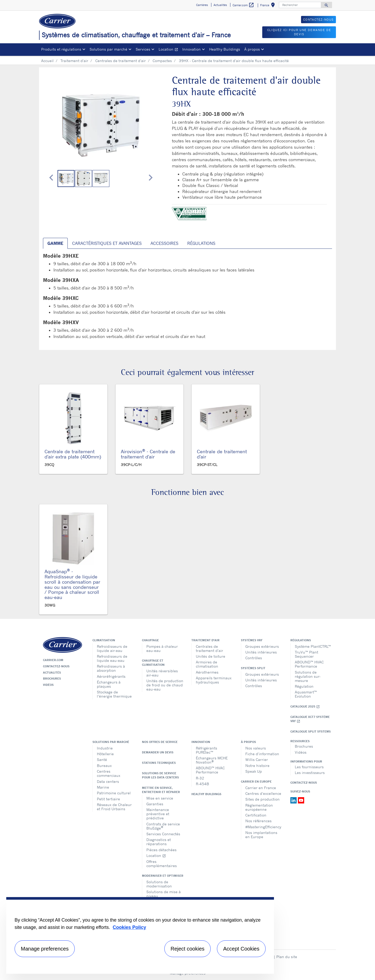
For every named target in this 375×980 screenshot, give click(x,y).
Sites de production (262, 799)
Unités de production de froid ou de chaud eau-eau (165, 685)
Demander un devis (158, 752)
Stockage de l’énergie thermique (114, 694)
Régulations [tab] (201, 243)
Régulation (304, 686)
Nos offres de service (160, 742)
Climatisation (104, 640)
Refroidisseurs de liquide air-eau (112, 648)
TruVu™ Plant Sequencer (307, 654)
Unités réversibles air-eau (162, 673)
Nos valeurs (256, 748)
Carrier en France (261, 788)
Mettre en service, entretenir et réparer (161, 790)
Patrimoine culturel (114, 793)
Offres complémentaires (162, 864)
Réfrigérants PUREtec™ (207, 750)
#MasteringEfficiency (263, 827)
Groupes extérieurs (262, 646)
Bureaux (104, 766)
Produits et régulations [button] (61, 49)
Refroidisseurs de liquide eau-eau (112, 658)
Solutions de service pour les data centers (160, 775)
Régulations (301, 640)
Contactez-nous (56, 666)
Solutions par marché (111, 742)
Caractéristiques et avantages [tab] (107, 243)
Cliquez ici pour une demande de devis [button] (299, 32)
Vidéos (48, 685)
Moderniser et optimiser (163, 876)
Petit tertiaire (108, 799)
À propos (248, 742)
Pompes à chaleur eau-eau (162, 648)
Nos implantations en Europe (261, 835)
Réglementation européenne (259, 807)
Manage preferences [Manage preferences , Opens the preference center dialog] (45, 949)
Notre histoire (257, 766)
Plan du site (287, 957)
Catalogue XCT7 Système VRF (310, 719)
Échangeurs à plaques (109, 684)
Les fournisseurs (309, 767)
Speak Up (254, 771)
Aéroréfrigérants (111, 676)
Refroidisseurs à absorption (111, 668)
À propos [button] (252, 49)
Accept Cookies (241, 949)
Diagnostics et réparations (159, 842)
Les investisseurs (310, 773)
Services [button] (143, 49)
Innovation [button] (192, 49)
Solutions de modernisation (159, 884)
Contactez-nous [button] (318, 20)
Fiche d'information (262, 754)
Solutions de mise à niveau (164, 894)
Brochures (52, 679)
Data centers (108, 781)
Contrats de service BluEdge (163, 826)
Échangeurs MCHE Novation (212, 760)
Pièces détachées (161, 850)
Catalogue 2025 (305, 707)
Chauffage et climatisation (153, 663)
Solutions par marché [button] (108, 49)
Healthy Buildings (225, 49)
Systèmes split (253, 668)
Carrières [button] (202, 5)
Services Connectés (163, 834)
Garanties (155, 804)
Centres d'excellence (263, 793)
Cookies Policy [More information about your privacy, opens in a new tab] (129, 927)
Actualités (52, 673)
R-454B (202, 784)
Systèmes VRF (252, 640)
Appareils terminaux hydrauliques (214, 680)
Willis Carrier (257, 760)
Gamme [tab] (55, 243)
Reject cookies (187, 949)
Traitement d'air (74, 61)
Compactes (162, 61)
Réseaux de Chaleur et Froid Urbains (114, 807)
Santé (102, 760)
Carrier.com (53, 660)
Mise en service (160, 798)
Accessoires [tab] (164, 243)
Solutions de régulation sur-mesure (308, 676)
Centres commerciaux (109, 773)
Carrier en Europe (256, 782)
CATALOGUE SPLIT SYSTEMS (311, 731)
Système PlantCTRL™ (313, 646)
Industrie (105, 748)
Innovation (201, 742)
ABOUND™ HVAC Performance (309, 664)
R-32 (200, 778)
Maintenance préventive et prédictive (158, 814)
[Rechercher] (300, 5)
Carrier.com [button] (243, 5)
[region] (140, 935)
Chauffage (150, 640)
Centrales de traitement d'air (121, 61)
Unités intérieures (261, 652)
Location (169, 50)
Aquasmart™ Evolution (306, 694)
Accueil (47, 61)
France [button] (268, 6)
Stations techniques (159, 763)
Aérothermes (207, 672)
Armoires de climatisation (207, 664)
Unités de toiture (211, 656)
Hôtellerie (105, 754)
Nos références (258, 821)
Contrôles (254, 658)
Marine (103, 787)
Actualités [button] (220, 5)
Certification (256, 815)
